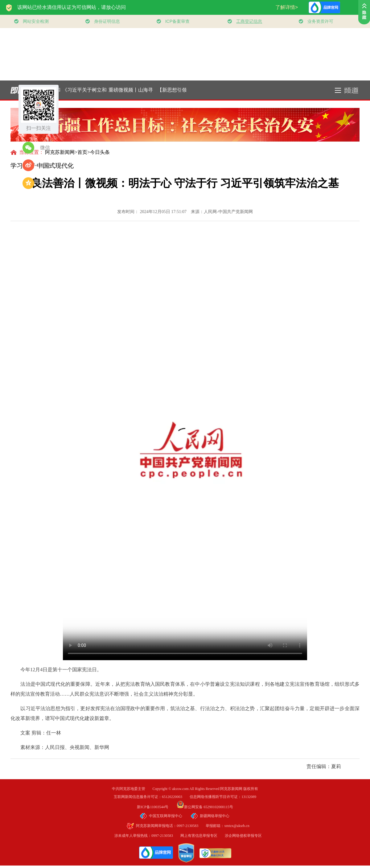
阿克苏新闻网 (60, 152)
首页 (82, 152)
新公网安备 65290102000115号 (205, 807)
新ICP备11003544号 (156, 807)
